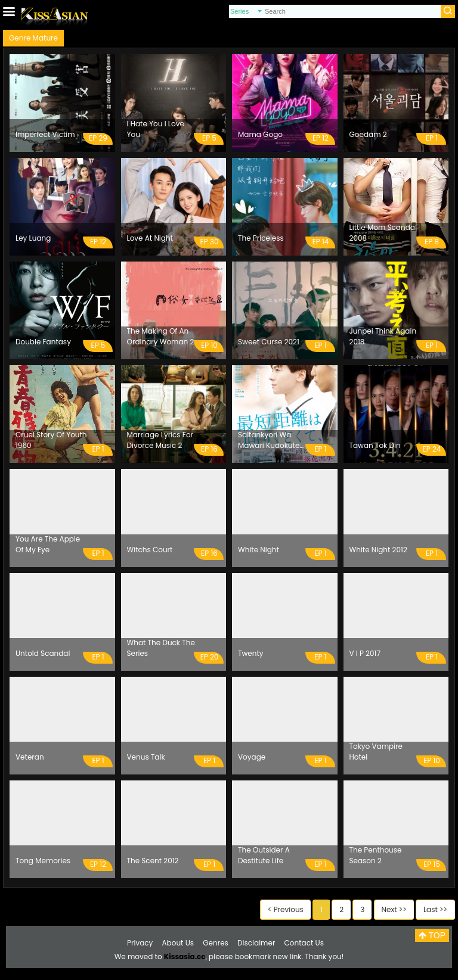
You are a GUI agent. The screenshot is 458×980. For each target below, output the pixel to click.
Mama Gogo (260, 134)
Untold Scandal (43, 653)
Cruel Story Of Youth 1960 (51, 440)
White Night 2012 (378, 550)
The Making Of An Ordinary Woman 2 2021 (161, 337)
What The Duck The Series (161, 648)
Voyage (252, 757)
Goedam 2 (368, 134)
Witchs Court (150, 550)
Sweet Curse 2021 (269, 342)
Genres (216, 943)
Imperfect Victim (45, 134)
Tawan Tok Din (375, 445)
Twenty (251, 653)
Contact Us (304, 943)
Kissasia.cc (185, 956)
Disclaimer (256, 943)
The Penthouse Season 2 (376, 855)
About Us (178, 943)
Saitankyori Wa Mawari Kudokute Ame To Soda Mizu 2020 (270, 440)
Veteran (30, 757)
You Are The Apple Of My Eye (48, 544)
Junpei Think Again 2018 (383, 336)
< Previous (286, 909)
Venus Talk (146, 757)
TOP (432, 935)
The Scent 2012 (153, 861)
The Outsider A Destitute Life (264, 855)
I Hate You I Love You (156, 129)
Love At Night (150, 238)
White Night (259, 550)
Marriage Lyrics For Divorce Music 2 (160, 440)
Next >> (394, 909)
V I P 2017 (365, 653)
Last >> (435, 909)
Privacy (140, 943)
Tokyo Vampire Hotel (376, 752)
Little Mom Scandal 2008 (383, 233)
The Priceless (261, 238)
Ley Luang (33, 238)
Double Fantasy (43, 342)
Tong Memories (43, 861)
